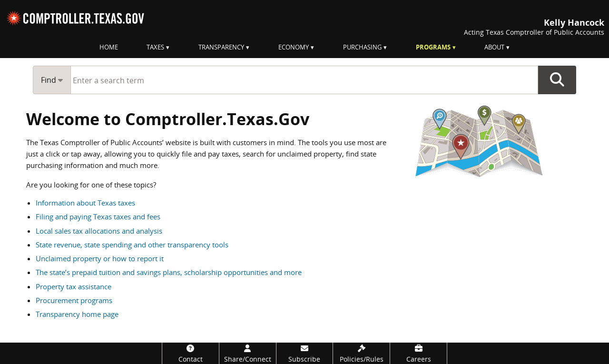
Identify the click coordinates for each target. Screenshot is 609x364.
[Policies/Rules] (361, 353)
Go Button (557, 80)
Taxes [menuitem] (155, 47)
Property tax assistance (74, 286)
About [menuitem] (494, 47)
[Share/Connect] (248, 353)
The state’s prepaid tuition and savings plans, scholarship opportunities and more (169, 272)
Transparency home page (77, 314)
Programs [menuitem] (433, 47)
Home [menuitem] (109, 47)
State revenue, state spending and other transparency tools (132, 245)
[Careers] (418, 353)
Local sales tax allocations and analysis (99, 231)
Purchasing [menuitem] (362, 47)
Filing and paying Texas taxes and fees (98, 216)
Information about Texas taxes (85, 203)
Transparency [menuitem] (221, 47)
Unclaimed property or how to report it (100, 258)
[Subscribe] (305, 353)
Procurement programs (74, 300)
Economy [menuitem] (294, 47)
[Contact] (191, 353)
